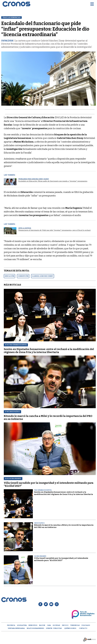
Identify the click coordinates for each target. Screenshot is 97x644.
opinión (49, 628)
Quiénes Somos (70, 628)
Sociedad (56, 625)
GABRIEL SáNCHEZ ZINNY (43, 276)
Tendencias (75, 625)
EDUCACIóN (9, 276)
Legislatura (22, 625)
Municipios (33, 625)
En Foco (65, 625)
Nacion (42, 625)
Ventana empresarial (16, 628)
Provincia (11, 625)
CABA (49, 625)
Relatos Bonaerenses (35, 628)
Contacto (83, 628)
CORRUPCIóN (23, 276)
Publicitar (57, 628)
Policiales (86, 625)
